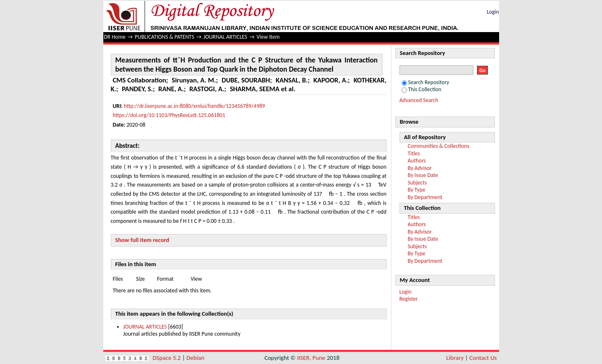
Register (409, 299)
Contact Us (483, 358)
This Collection (422, 89)
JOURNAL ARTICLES (225, 37)
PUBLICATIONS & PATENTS (165, 37)
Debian (196, 358)
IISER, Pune (311, 358)
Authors (417, 161)
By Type (417, 190)
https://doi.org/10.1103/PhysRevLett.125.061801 (169, 115)
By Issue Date (423, 175)
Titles (414, 153)
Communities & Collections (439, 146)
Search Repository (426, 82)
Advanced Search (419, 100)
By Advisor (420, 168)
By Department (425, 197)
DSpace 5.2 (168, 358)
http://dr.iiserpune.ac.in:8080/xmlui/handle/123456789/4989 (194, 106)
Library (455, 358)
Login (493, 12)
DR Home (115, 37)
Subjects (417, 183)
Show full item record (142, 240)
